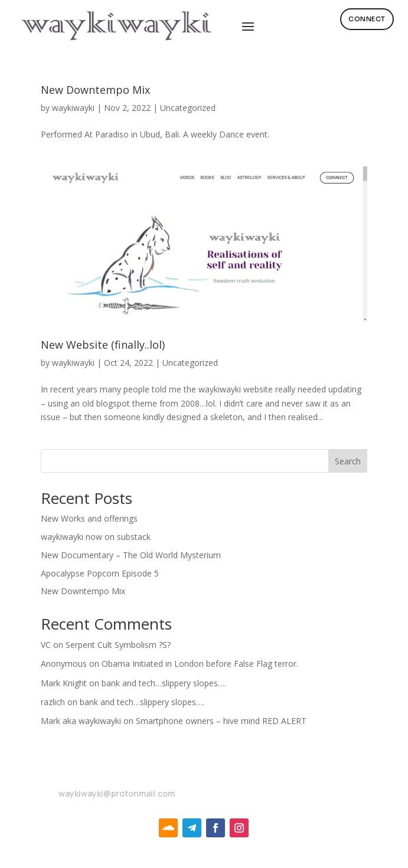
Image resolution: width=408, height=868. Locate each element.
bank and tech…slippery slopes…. (164, 683)
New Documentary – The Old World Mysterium (131, 555)
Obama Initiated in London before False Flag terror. (200, 664)
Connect (367, 19)
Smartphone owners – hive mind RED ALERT (221, 721)
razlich (53, 702)
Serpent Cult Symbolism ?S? (118, 645)
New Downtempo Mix (95, 90)
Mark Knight (64, 683)
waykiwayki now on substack (96, 537)
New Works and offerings (89, 518)
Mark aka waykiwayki (81, 721)
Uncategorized (188, 108)
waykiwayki (73, 108)
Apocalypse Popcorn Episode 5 (100, 573)
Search (348, 461)
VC (46, 645)
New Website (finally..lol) (103, 345)
